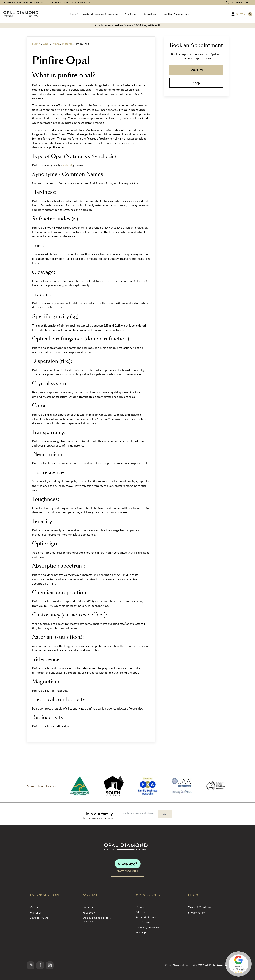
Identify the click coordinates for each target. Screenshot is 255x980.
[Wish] (241, 14)
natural (67, 165)
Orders (140, 907)
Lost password (144, 922)
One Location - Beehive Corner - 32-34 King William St (128, 25)
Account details (146, 917)
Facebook (89, 913)
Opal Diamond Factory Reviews (97, 919)
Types (56, 44)
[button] (75, 14)
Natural (67, 44)
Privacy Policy (196, 913)
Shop (196, 83)
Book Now (196, 70)
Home (36, 44)
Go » (165, 814)
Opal (46, 44)
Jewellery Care (39, 918)
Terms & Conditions (200, 907)
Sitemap (141, 933)
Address (140, 912)
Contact (35, 907)
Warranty (36, 913)
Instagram (89, 907)
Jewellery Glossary (147, 927)
